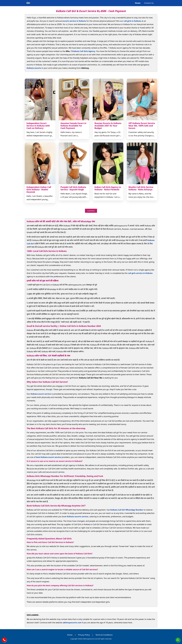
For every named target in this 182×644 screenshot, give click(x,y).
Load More (91, 211)
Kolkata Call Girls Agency (84, 51)
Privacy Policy (84, 635)
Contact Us (149, 3)
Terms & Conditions (104, 635)
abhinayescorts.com (72, 623)
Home (138, 3)
